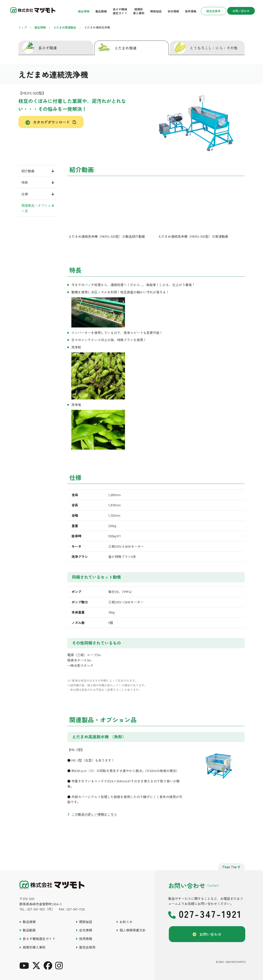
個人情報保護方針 (133, 930)
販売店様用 (213, 12)
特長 (25, 182)
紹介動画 (28, 171)
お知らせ (126, 922)
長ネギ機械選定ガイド (120, 12)
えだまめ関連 (125, 48)
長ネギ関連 (48, 48)
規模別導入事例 (139, 12)
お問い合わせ (241, 11)
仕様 (25, 194)
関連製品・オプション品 (36, 208)
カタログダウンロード (51, 122)
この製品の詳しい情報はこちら (94, 814)
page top (231, 867)
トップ (23, 27)
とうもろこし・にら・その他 (214, 48)
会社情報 (173, 12)
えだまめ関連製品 (65, 27)
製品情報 (84, 12)
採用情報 (191, 12)
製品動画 (101, 12)
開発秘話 (156, 12)
